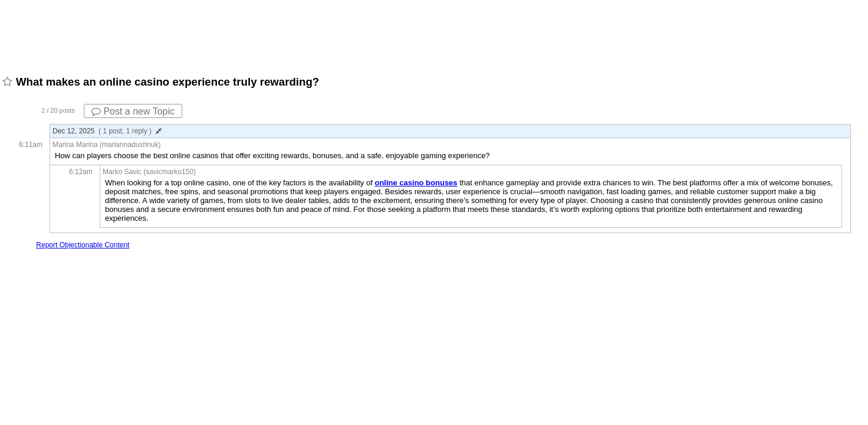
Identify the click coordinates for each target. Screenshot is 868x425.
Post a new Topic (133, 111)
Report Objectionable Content (83, 245)
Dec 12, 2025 (107, 131)
